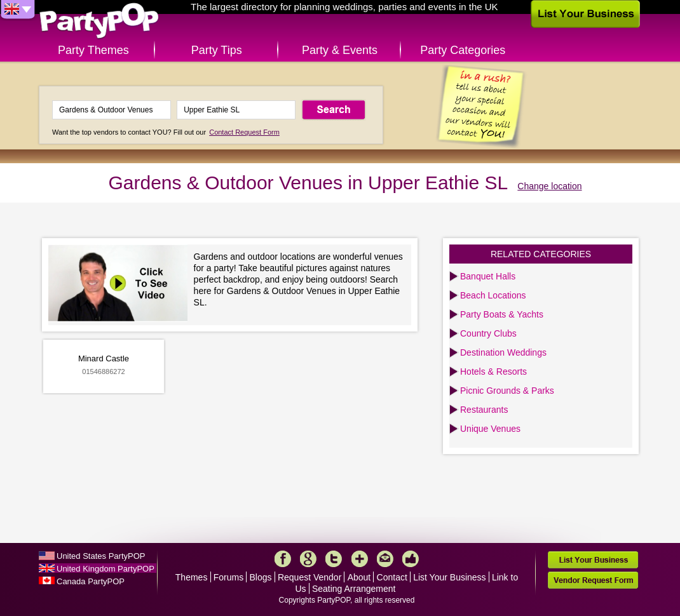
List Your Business (449, 577)
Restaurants (484, 410)
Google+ (308, 559)
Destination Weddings (503, 352)
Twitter (334, 559)
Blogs (261, 577)
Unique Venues (490, 429)
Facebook (283, 559)
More (360, 559)
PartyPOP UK (99, 21)
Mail (385, 559)
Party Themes (93, 50)
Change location (549, 186)
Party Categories (463, 50)
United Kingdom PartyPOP (105, 569)
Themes (192, 577)
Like (411, 559)
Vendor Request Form (593, 580)
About (359, 577)
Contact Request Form (244, 132)
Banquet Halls (488, 276)
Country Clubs (488, 333)
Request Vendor (309, 577)
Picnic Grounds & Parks (507, 391)
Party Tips (217, 50)
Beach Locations (493, 295)
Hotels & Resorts (493, 372)
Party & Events (340, 50)
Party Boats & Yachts (502, 314)
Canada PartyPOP (91, 581)
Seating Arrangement (354, 589)
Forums (228, 577)
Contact (392, 577)
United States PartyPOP (101, 556)
